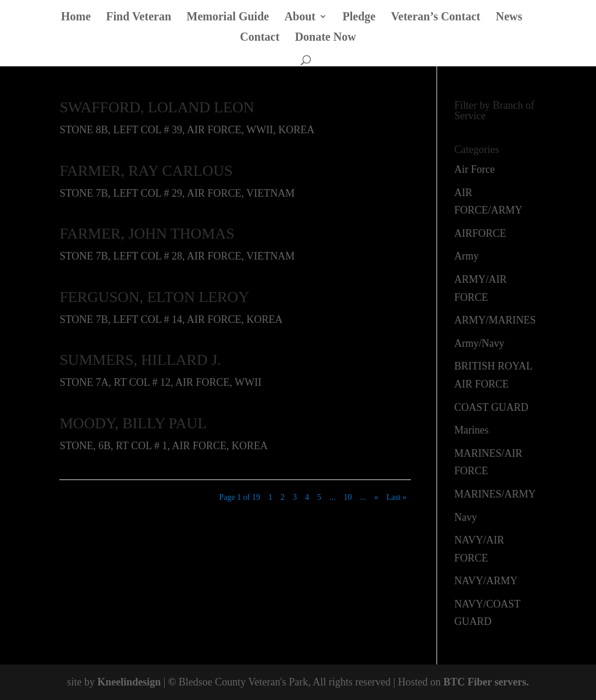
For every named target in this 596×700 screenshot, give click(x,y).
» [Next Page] (376, 497)
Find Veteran (139, 17)
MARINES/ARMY (495, 494)
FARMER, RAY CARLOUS (146, 171)
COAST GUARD (492, 407)
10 (347, 497)
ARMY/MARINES (495, 320)
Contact (260, 38)
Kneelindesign (129, 682)
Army (467, 256)
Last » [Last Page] (397, 497)
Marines (472, 430)
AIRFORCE (480, 233)
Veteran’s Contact (436, 17)
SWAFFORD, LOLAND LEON (157, 107)
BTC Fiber (468, 682)
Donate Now (326, 38)
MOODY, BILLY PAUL (133, 423)
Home (76, 17)
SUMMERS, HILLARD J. (140, 360)
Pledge (359, 17)
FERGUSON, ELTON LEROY (154, 297)
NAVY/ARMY (486, 581)
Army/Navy (480, 343)
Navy (466, 517)
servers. (510, 682)
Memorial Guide (228, 17)
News (509, 17)
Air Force (475, 169)
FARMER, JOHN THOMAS (147, 234)
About (300, 17)
